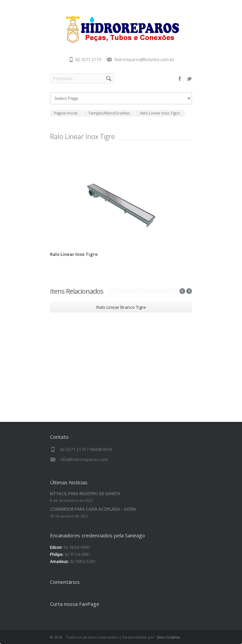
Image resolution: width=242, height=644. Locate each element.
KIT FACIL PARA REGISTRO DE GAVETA (85, 494)
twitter (189, 79)
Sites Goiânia (168, 637)
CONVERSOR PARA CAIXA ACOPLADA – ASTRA (93, 509)
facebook (180, 79)
